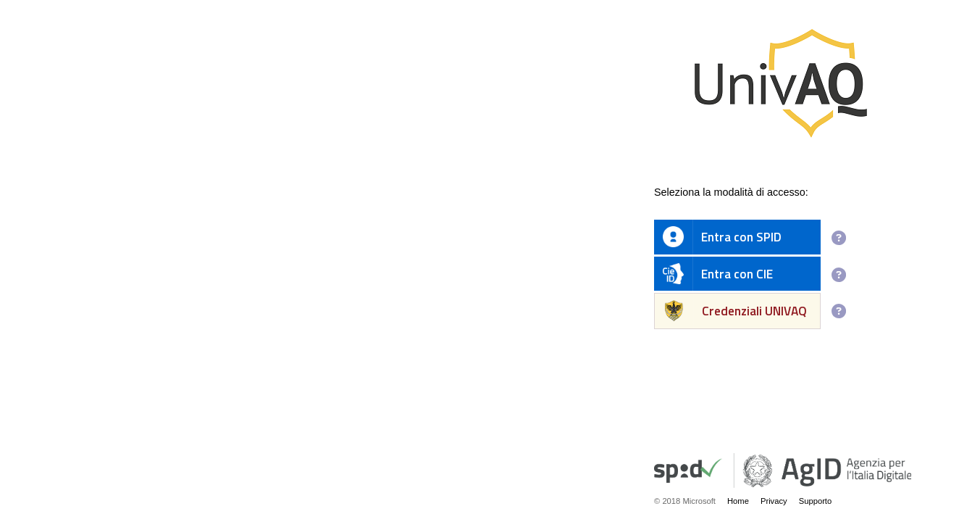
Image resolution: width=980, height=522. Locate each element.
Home (738, 501)
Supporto (816, 501)
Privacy (774, 501)
